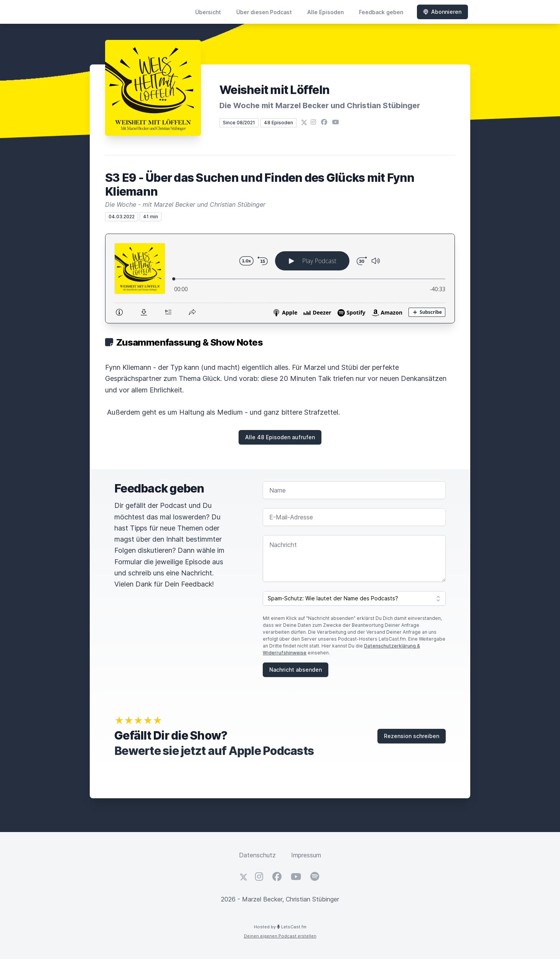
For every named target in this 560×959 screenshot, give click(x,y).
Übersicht (208, 12)
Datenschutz (257, 855)
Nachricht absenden (296, 670)
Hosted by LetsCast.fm (280, 927)
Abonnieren (442, 12)
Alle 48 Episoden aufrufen (280, 437)
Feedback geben (381, 12)
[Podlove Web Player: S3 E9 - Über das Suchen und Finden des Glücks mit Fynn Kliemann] (280, 278)
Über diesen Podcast (264, 12)
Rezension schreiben (412, 736)
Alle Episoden (325, 12)
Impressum (306, 855)
